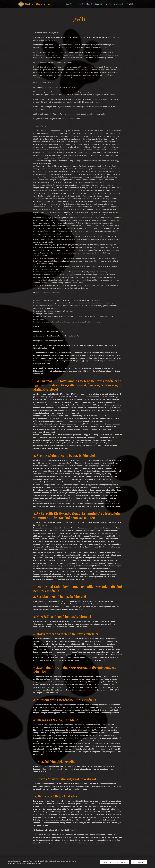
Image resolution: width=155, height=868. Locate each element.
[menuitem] (70, 4)
